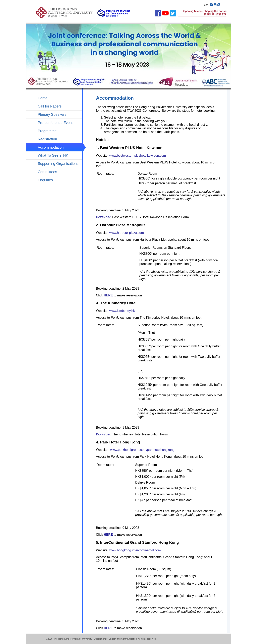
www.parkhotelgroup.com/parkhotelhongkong (142, 450)
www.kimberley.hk (122, 311)
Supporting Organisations (58, 164)
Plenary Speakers (52, 115)
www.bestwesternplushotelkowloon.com (138, 156)
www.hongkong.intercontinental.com (135, 550)
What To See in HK (53, 155)
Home (43, 98)
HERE (108, 295)
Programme (47, 131)
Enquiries (45, 180)
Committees (47, 172)
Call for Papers (50, 106)
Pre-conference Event (55, 123)
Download (104, 217)
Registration (47, 139)
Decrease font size (211, 5)
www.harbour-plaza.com (126, 233)
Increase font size (219, 5)
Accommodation (51, 147)
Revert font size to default (215, 5)
